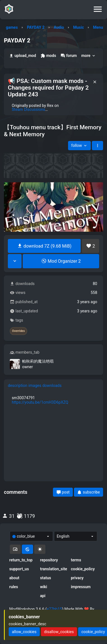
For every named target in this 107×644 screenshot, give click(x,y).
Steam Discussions (28, 109)
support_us (19, 569)
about (14, 578)
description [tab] (18, 386)
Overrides (18, 331)
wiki (44, 587)
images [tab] (35, 386)
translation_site (53, 569)
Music (78, 27)
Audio (59, 27)
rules (14, 587)
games (12, 27)
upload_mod (23, 56)
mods (48, 56)
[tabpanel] (53, 400)
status (46, 578)
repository (49, 560)
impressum (81, 587)
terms (76, 560)
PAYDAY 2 (36, 27)
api (43, 596)
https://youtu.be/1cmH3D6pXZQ (40, 402)
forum (69, 56)
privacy (77, 578)
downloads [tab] (52, 386)
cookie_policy (83, 569)
